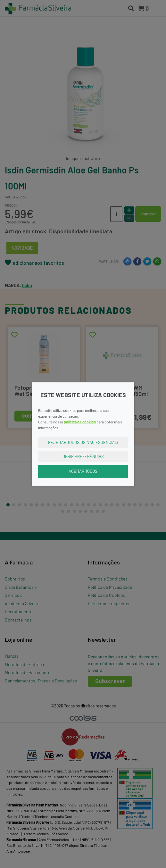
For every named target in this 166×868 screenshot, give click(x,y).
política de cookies (80, 422)
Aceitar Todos (83, 471)
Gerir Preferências (83, 456)
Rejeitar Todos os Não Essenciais (83, 442)
